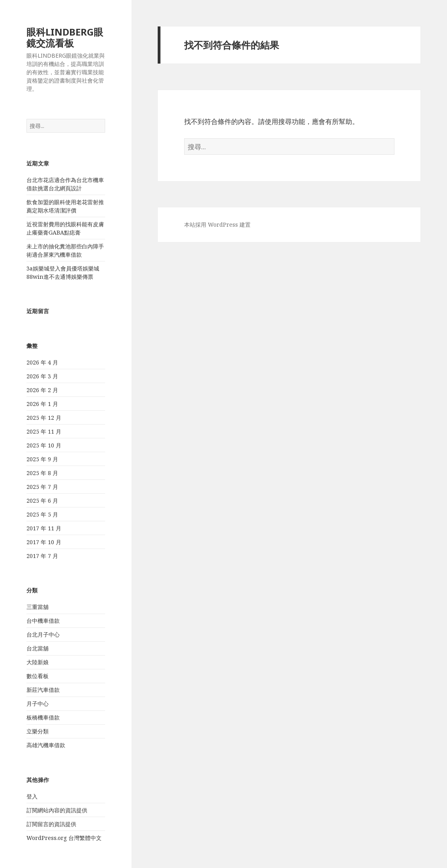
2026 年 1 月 (42, 404)
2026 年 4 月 (42, 362)
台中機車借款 (43, 621)
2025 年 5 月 (42, 514)
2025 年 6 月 (42, 501)
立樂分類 (38, 731)
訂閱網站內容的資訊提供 (57, 810)
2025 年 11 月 (44, 431)
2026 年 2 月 (42, 390)
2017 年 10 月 (44, 542)
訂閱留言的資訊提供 (51, 824)
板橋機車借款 (43, 717)
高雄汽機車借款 (46, 745)
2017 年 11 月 (44, 528)
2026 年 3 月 (42, 376)
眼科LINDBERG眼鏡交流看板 (65, 37)
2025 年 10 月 (44, 445)
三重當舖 (38, 607)
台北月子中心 (43, 634)
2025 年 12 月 (44, 418)
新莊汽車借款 (43, 690)
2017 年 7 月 (42, 556)
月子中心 (38, 704)
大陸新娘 (38, 662)
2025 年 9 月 (42, 459)
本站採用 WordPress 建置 (217, 225)
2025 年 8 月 (42, 473)
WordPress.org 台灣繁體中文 (64, 838)
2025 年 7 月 (42, 487)
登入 (32, 796)
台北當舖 (38, 648)
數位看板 (38, 676)
